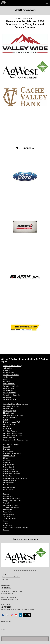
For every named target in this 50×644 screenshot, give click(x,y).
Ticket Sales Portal (9, 519)
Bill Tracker (7, 382)
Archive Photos (8, 377)
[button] (25, 639)
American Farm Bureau (11, 375)
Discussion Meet (9, 413)
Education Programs (10, 418)
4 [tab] (20, 571)
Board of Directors (9, 384)
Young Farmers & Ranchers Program (15, 528)
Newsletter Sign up (9, 480)
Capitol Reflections (9, 391)
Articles (6, 379)
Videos (6, 523)
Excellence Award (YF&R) (12, 422)
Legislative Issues (9, 456)
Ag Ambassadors (9, 373)
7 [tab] (26, 571)
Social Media (7, 512)
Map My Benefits (9, 465)
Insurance (6, 449)
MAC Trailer (7, 460)
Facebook (6, 427)
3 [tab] (19, 571)
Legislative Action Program (12, 454)
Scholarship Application (11, 507)
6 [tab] (24, 571)
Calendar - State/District (11, 386)
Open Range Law (9, 487)
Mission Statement (9, 476)
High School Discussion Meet (13, 433)
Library (6, 458)
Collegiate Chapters (10, 393)
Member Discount (9, 469)
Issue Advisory (8, 451)
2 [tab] (17, 571)
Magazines (7, 463)
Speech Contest (9, 514)
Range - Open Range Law (12, 501)
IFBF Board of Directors (11, 445)
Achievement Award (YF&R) (12, 366)
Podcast (6, 494)
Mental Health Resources (12, 474)
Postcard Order (8, 496)
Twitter (5, 521)
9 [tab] (30, 571)
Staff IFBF (7, 516)
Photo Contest (8, 489)
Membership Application (11, 471)
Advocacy (6, 370)
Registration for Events (11, 505)
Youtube (6, 530)
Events (6, 420)
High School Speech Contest (13, 435)
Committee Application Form (13, 395)
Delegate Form (8, 409)
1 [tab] (15, 571)
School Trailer (8, 510)
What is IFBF (7, 525)
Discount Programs (10, 411)
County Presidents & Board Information (16, 404)
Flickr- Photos (8, 429)
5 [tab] (22, 571)
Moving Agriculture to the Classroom (15, 478)
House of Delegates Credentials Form (16, 440)
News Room (7, 485)
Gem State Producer (10, 431)
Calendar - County (9, 388)
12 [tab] (35, 571)
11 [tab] (33, 571)
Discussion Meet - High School (13, 415)
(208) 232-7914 (6, 588)
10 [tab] (31, 571)
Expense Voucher (9, 424)
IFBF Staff (7, 447)
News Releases (8, 483)
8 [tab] (28, 571)
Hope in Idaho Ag (9, 438)
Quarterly (6, 503)
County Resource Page (11, 406)
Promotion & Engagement (12, 498)
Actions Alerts (8, 368)
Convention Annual (9, 399)
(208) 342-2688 (6, 607)
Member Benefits (9, 467)
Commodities (8, 397)
